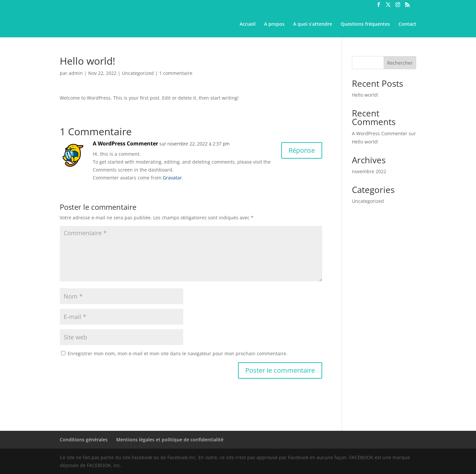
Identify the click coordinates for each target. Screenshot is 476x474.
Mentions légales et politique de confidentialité (170, 440)
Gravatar (172, 178)
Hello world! (365, 95)
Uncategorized (138, 73)
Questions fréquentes (365, 24)
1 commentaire (176, 73)
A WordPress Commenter (125, 143)
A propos (274, 24)
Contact (407, 24)
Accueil (248, 24)
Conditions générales (84, 440)
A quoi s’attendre (313, 24)
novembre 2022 (369, 171)
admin (76, 73)
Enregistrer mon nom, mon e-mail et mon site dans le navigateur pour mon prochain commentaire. (178, 353)
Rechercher (400, 63)
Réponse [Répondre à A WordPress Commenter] (302, 150)
